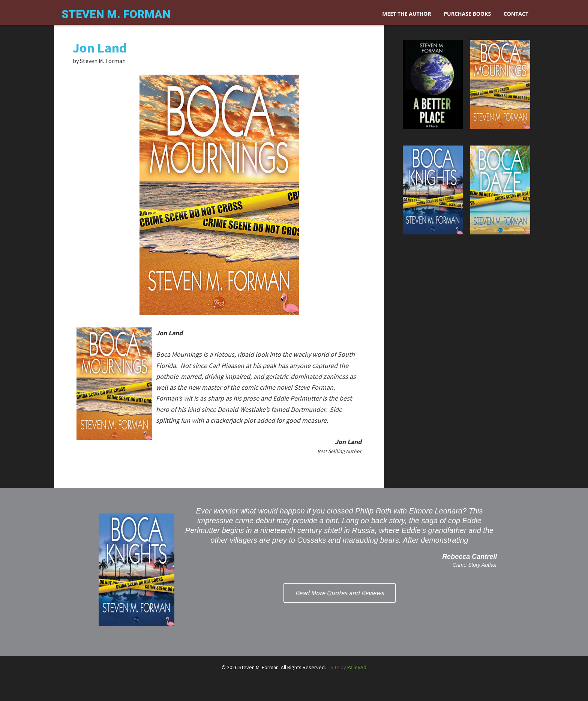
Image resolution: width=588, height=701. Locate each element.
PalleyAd (357, 667)
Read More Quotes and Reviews (340, 593)
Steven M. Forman (116, 14)
